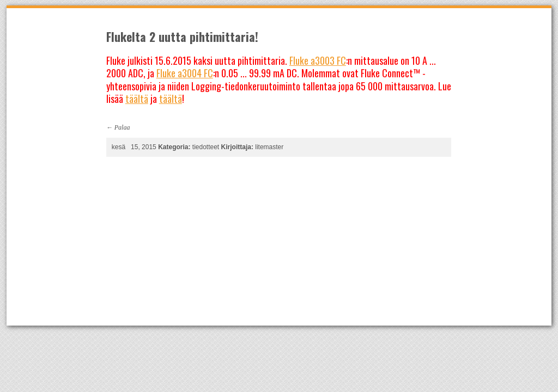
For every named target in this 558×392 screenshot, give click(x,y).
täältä (137, 99)
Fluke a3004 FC (185, 73)
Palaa (122, 127)
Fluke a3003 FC (318, 60)
